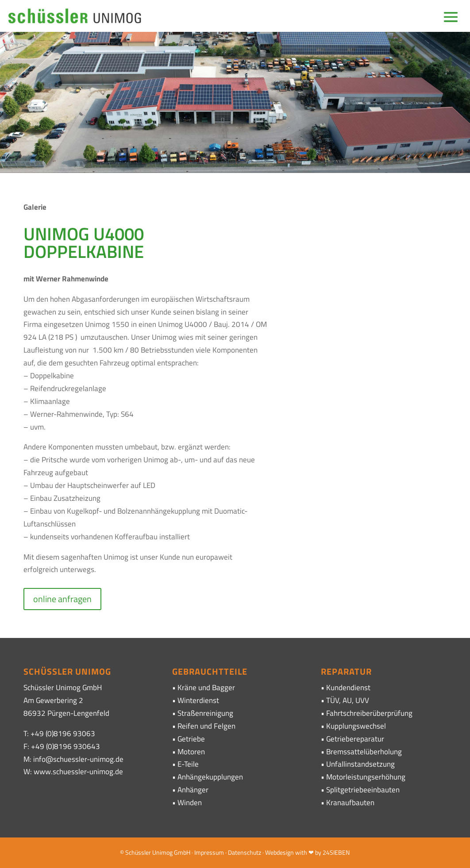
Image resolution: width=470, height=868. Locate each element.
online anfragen (62, 599)
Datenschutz (245, 852)
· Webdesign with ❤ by (292, 852)
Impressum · (211, 852)
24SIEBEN (336, 852)
